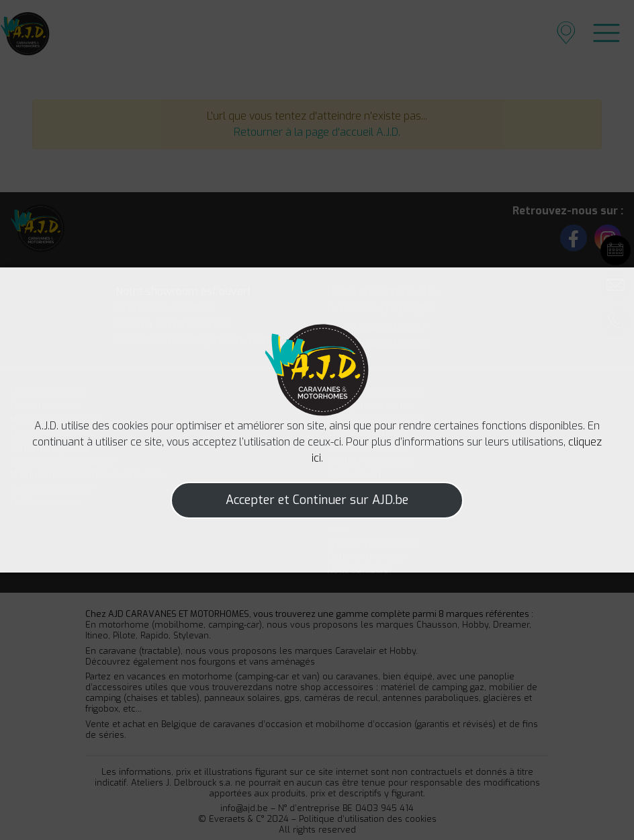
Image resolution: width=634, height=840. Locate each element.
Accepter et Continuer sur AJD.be (317, 500)
